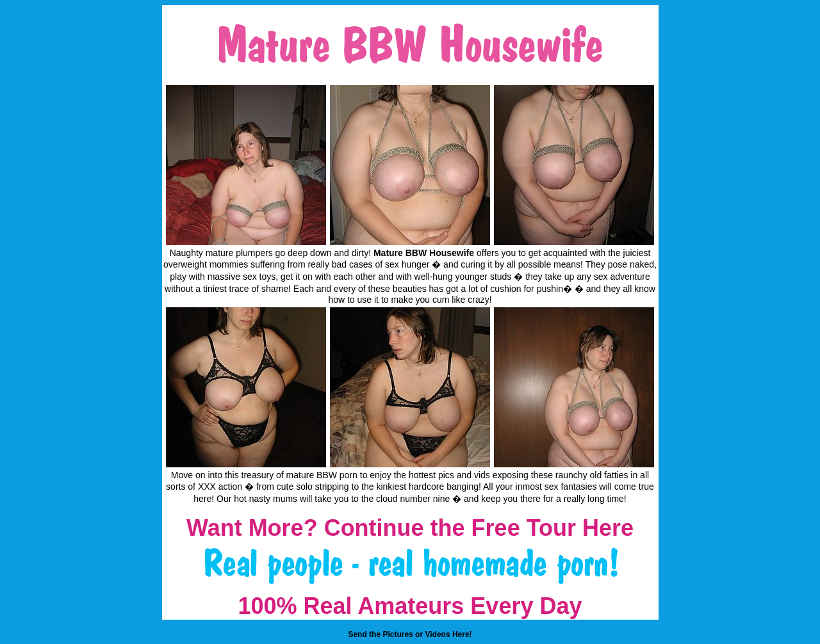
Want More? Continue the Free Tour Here (410, 528)
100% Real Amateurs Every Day (410, 606)
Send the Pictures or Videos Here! (410, 634)
